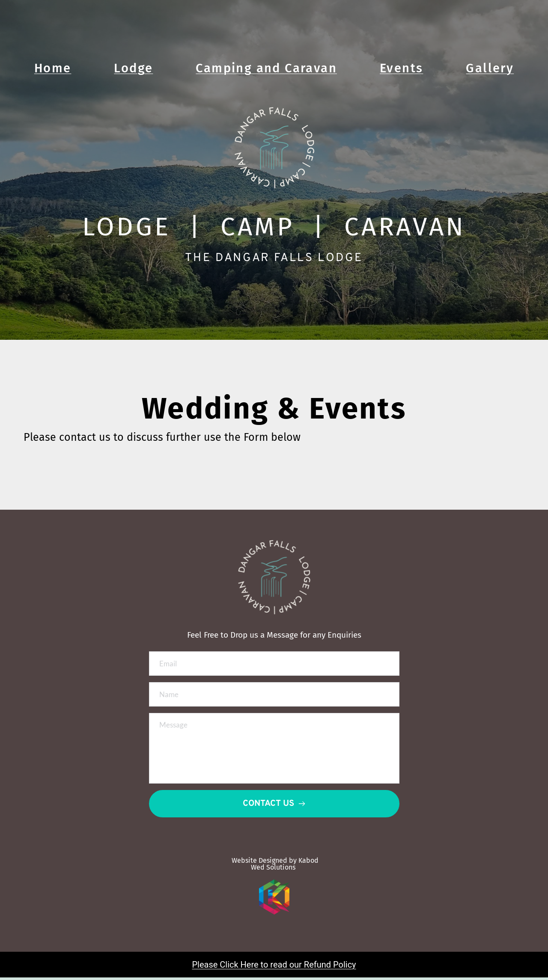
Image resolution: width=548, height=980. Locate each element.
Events (401, 68)
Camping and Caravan (266, 68)
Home (53, 68)
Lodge (133, 68)
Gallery (490, 68)
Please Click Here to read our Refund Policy (274, 968)
